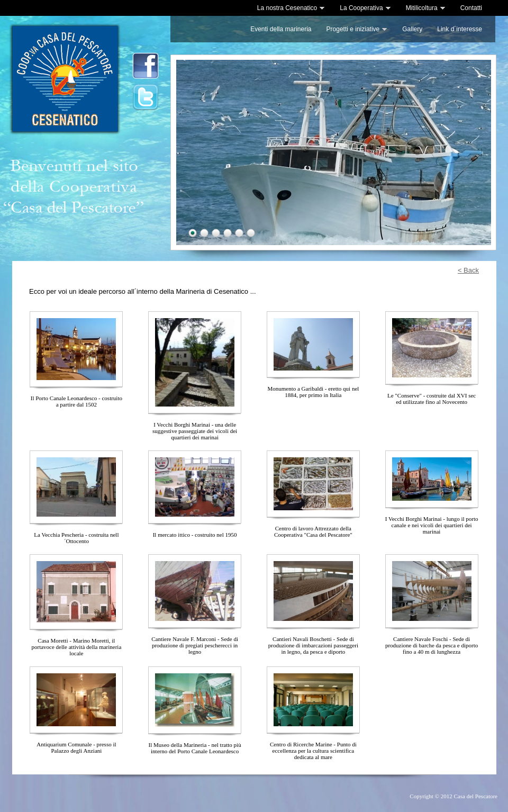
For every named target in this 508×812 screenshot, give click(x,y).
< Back (468, 270)
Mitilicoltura (426, 8)
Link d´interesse (460, 29)
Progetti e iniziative (357, 29)
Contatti (471, 8)
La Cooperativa (365, 8)
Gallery (412, 29)
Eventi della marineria (281, 29)
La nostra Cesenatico (291, 8)
